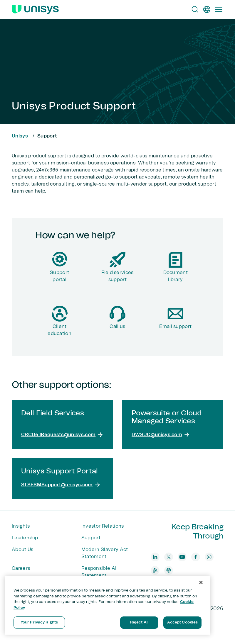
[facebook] (196, 557)
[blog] (155, 570)
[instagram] (209, 557)
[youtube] (182, 557)
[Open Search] (195, 9)
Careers (21, 568)
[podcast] (169, 570)
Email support (175, 327)
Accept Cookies (183, 622)
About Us (23, 550)
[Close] (201, 582)
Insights (21, 526)
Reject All (139, 622)
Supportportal (59, 276)
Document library (176, 276)
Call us (117, 327)
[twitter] (169, 557)
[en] (207, 9)
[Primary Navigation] (219, 9)
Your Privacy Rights (39, 622)
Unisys (20, 136)
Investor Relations (103, 526)
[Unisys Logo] (35, 9)
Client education (59, 330)
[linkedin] (155, 557)
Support (91, 538)
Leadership (25, 538)
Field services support (117, 276)
